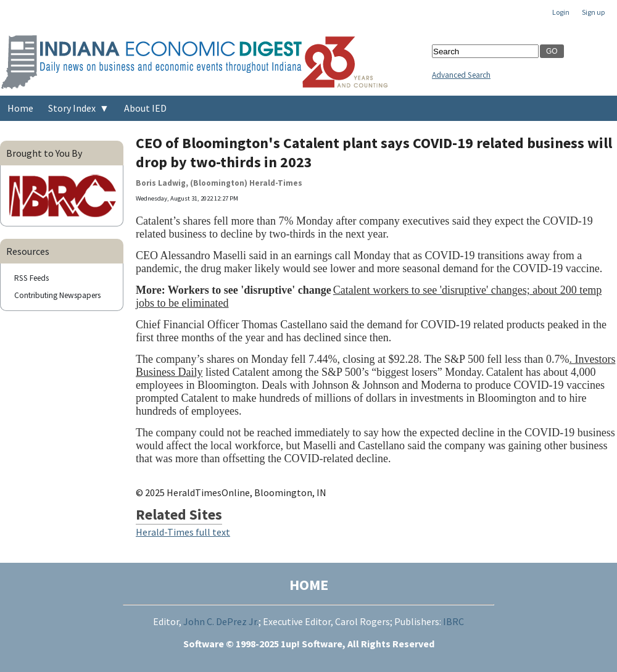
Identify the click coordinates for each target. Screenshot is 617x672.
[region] (485, 375)
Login (561, 12)
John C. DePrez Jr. (221, 621)
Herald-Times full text (183, 532)
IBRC (453, 621)
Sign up (593, 12)
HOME (309, 585)
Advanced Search (461, 75)
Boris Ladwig (161, 183)
